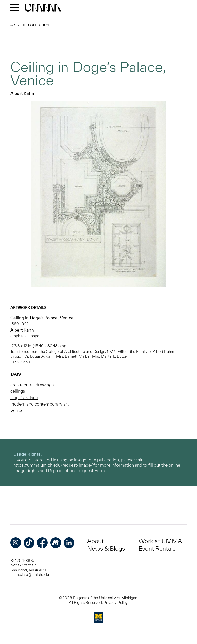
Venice (17, 410)
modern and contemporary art (40, 404)
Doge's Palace (24, 397)
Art (14, 25)
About (95, 541)
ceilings (18, 391)
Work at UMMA (160, 541)
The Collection (35, 25)
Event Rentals (157, 548)
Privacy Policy (116, 602)
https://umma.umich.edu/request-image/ (53, 465)
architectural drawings (32, 385)
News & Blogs (106, 548)
